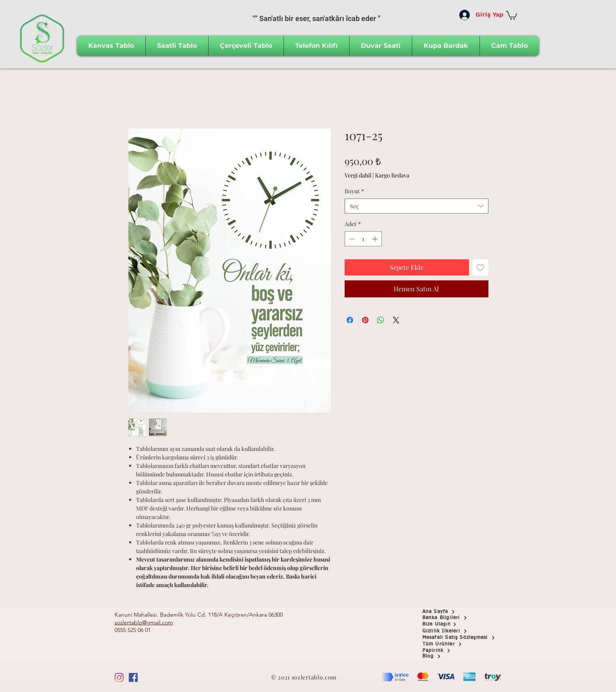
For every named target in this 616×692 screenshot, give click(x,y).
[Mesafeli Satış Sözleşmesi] (464, 638)
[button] (512, 15)
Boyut (354, 191)
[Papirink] (451, 651)
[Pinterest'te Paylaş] (365, 320)
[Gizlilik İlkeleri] (451, 631)
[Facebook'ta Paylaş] (350, 320)
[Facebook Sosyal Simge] (133, 677)
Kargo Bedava (392, 175)
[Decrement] (351, 239)
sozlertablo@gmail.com (144, 622)
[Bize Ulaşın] (451, 624)
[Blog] (451, 657)
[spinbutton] (363, 239)
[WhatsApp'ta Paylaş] (381, 320)
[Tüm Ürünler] (451, 644)
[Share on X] (396, 320)
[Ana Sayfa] (451, 612)
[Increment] (376, 239)
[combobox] (417, 206)
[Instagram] (119, 677)
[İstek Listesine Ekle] (480, 267)
